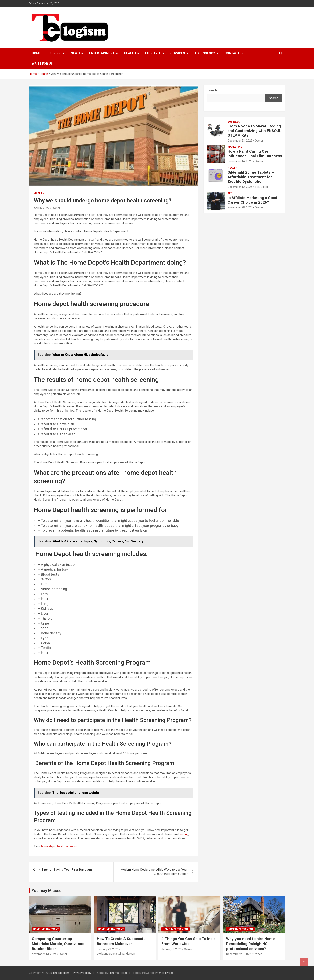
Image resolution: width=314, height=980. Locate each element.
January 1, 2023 (172, 949)
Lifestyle (153, 53)
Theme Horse (119, 973)
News (75, 53)
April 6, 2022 (42, 208)
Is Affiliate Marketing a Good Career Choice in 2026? (252, 200)
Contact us (234, 53)
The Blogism (61, 973)
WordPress (166, 973)
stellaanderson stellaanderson (116, 954)
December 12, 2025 (240, 187)
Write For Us (42, 64)
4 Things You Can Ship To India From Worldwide (189, 941)
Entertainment (102, 53)
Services (178, 53)
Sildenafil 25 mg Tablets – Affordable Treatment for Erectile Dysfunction (251, 177)
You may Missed (47, 891)
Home (36, 53)
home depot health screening (60, 846)
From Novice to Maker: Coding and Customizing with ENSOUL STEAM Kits (254, 131)
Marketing (235, 147)
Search (274, 98)
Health (130, 53)
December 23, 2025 (240, 141)
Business (54, 53)
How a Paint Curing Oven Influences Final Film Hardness (255, 154)
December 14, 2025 (240, 161)
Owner (56, 208)
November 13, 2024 (44, 954)
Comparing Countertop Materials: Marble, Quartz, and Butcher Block (58, 944)
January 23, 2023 (108, 949)
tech (231, 193)
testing (184, 834)
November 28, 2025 (240, 207)
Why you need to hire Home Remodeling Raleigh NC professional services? (251, 944)
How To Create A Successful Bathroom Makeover (122, 941)
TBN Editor (261, 187)
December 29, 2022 (239, 954)
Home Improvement (46, 929)
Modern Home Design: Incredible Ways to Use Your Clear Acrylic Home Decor (154, 872)
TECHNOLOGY (205, 53)
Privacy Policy (82, 973)
